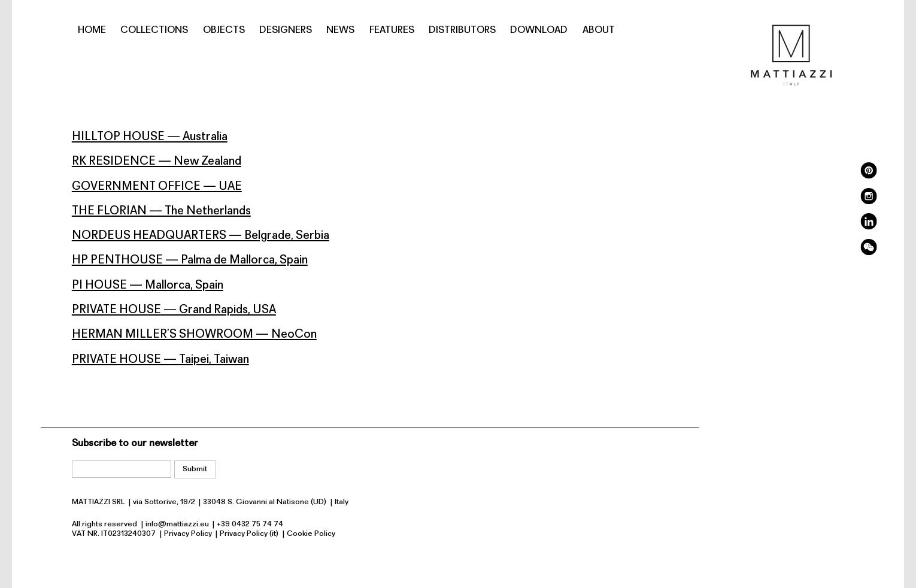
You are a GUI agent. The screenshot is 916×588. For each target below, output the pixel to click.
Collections (154, 30)
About (599, 30)
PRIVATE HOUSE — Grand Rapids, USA (174, 310)
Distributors (462, 30)
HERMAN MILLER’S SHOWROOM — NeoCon (194, 335)
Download (539, 30)
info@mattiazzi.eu (177, 524)
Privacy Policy (188, 534)
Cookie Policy (311, 534)
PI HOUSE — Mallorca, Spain (148, 286)
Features (392, 30)
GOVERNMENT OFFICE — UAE (157, 187)
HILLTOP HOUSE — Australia (150, 137)
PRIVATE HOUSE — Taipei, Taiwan (160, 360)
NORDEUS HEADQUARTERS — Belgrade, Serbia (201, 236)
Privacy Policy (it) (249, 534)
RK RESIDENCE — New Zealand (157, 162)
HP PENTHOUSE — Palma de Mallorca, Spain (190, 260)
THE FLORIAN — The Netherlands (161, 211)
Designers (286, 30)
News (340, 30)
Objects (224, 30)
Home (92, 30)
